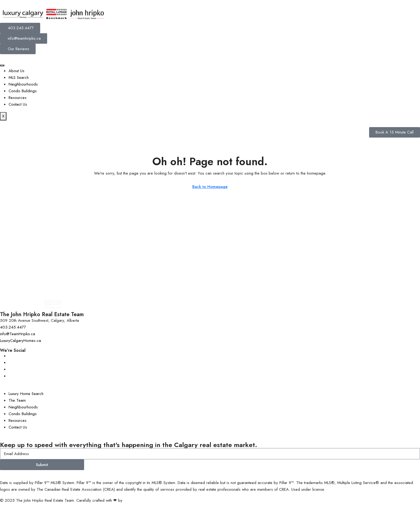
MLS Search (19, 77)
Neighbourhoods (23, 84)
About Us (16, 71)
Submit (42, 465)
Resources (18, 98)
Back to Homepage (210, 187)
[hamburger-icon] (2, 65)
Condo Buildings (23, 91)
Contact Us (18, 104)
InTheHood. (134, 500)
